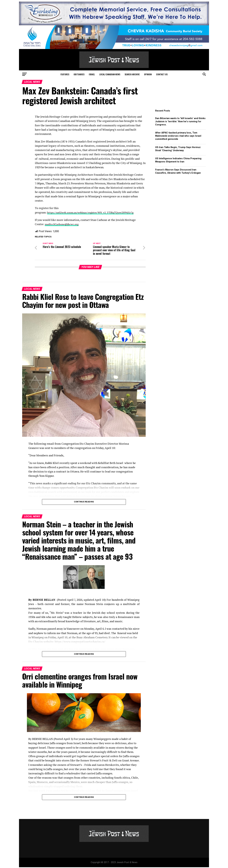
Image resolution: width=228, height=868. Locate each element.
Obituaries (79, 74)
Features (65, 74)
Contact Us (162, 74)
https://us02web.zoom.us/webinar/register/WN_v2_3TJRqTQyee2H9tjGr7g (93, 212)
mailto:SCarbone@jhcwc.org (63, 224)
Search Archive (132, 74)
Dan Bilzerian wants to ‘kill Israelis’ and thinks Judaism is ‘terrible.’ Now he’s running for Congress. (180, 122)
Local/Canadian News (110, 74)
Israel (92, 74)
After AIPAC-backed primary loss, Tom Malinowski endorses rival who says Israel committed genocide (178, 136)
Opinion (148, 74)
